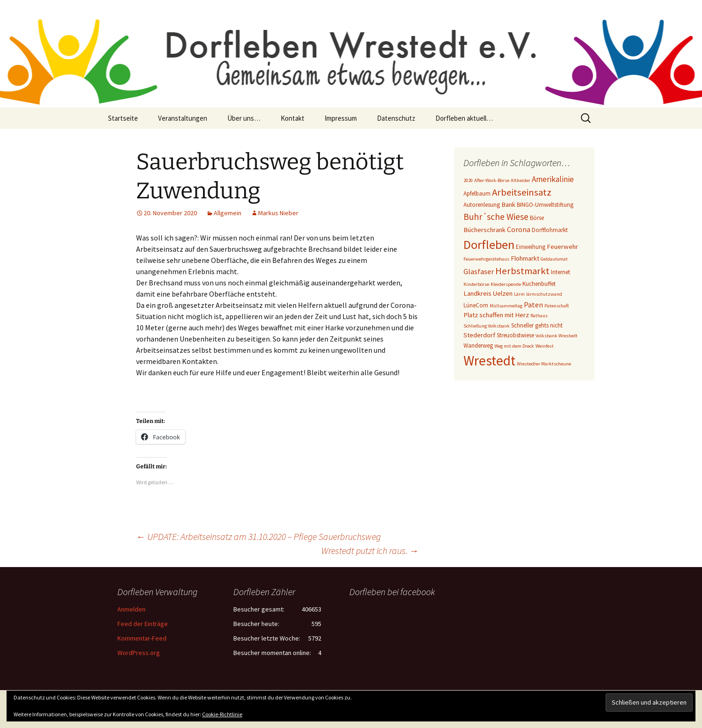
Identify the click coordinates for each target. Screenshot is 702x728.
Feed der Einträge (143, 624)
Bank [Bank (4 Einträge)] (508, 204)
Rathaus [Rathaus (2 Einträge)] (539, 316)
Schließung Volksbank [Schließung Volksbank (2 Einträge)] (487, 326)
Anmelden (131, 609)
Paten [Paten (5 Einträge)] (533, 305)
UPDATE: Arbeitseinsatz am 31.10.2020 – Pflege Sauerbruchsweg (258, 536)
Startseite (123, 118)
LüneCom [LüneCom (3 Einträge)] (476, 305)
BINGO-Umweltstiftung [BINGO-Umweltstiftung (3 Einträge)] (545, 205)
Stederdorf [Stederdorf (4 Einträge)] (479, 335)
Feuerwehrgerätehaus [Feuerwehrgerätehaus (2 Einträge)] (486, 259)
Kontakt (293, 118)
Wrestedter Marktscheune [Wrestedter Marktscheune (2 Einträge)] (544, 364)
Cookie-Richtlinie (222, 714)
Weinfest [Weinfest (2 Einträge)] (545, 346)
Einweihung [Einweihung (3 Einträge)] (531, 247)
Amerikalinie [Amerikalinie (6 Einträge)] (553, 179)
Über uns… (244, 118)
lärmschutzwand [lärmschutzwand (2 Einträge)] (544, 294)
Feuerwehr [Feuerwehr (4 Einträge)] (562, 247)
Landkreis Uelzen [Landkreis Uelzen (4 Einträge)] (488, 293)
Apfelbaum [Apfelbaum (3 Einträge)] (477, 193)
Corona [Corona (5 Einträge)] (519, 229)
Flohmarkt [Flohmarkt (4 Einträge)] (525, 258)
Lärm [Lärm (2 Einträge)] (519, 294)
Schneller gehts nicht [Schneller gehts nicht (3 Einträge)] (537, 325)
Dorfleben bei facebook (392, 592)
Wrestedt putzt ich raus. (370, 550)
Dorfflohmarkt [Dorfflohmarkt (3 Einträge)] (550, 230)
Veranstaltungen (183, 118)
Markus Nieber (278, 213)
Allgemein (228, 213)
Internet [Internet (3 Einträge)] (561, 272)
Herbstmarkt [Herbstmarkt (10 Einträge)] (522, 271)
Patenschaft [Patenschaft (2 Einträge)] (557, 306)
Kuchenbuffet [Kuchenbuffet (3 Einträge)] (539, 284)
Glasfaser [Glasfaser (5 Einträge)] (479, 271)
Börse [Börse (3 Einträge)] (537, 218)
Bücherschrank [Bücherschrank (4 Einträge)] (485, 230)
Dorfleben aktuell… (464, 118)
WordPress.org (139, 653)
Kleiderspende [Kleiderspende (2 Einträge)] (506, 284)
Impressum (341, 118)
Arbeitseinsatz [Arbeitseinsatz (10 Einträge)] (522, 192)
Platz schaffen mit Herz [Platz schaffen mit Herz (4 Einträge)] (496, 315)
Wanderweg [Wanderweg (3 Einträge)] (478, 346)
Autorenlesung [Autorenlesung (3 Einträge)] (482, 205)
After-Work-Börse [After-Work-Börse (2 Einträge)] (492, 180)
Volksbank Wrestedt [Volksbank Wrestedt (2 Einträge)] (557, 336)
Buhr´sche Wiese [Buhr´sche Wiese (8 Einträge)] (496, 217)
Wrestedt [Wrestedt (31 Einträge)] (489, 360)
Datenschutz (396, 118)
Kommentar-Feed (142, 638)
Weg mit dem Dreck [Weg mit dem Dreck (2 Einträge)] (514, 346)
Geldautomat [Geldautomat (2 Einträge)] (554, 259)
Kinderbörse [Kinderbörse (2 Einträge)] (476, 284)
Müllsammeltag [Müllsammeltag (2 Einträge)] (506, 306)
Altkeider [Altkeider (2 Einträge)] (521, 180)
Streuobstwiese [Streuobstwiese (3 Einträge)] (515, 335)
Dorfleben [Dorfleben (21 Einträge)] (489, 244)
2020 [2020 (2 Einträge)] (468, 180)
